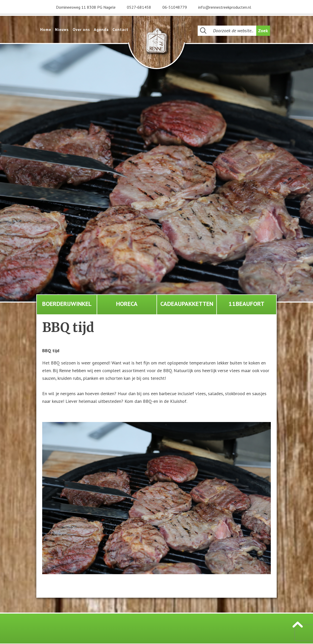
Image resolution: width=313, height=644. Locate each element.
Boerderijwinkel (67, 304)
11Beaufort (247, 304)
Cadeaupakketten (187, 304)
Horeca (127, 304)
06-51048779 (175, 7)
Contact (120, 30)
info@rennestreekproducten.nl (225, 7)
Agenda (101, 30)
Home (46, 30)
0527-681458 (139, 7)
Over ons (81, 30)
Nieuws (62, 30)
